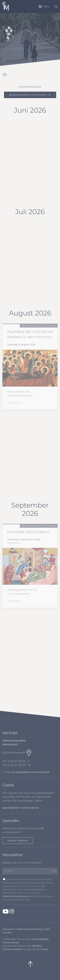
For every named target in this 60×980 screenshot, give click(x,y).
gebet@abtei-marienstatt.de (21, 808)
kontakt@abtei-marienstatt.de (30, 772)
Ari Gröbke (42, 949)
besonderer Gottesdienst (30, 95)
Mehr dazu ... (15, 403)
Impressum (9, 929)
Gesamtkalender (30, 87)
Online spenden (18, 841)
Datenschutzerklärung (15, 896)
